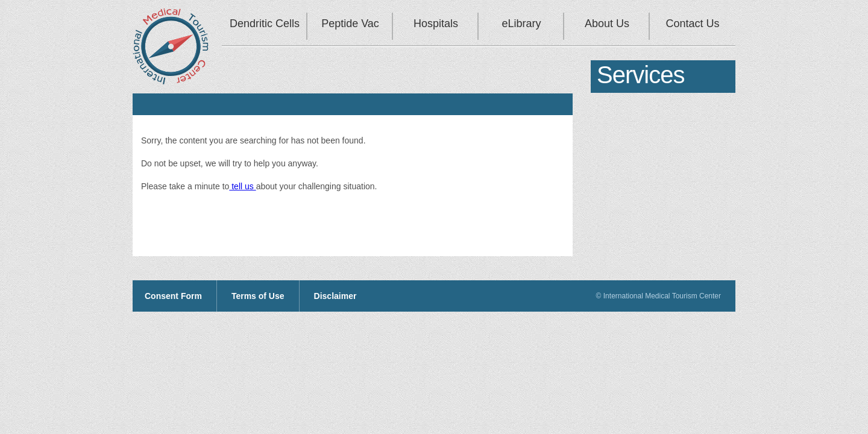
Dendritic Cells (265, 24)
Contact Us (692, 24)
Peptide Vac (350, 24)
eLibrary (521, 24)
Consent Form (173, 296)
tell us (242, 186)
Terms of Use (258, 296)
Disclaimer (335, 296)
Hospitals (436, 24)
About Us (607, 24)
